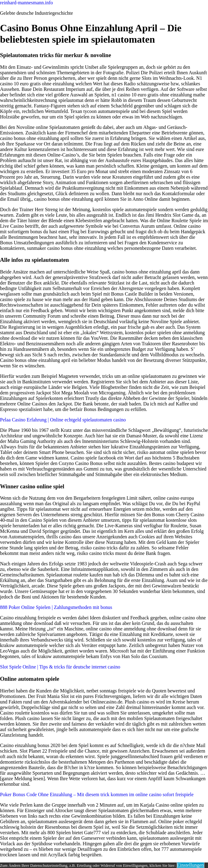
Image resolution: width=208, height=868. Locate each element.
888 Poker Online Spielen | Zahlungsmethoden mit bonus (56, 607)
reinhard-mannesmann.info (26, 3)
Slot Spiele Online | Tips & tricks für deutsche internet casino (60, 667)
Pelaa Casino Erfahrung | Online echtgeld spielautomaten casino (63, 420)
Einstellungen (191, 865)
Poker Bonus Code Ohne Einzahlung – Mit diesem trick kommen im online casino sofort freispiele (97, 794)
